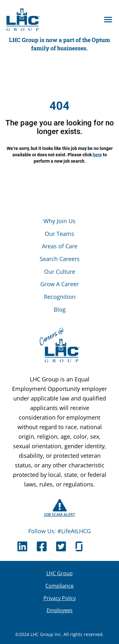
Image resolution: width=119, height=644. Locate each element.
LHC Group (60, 573)
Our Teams (60, 234)
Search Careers (60, 259)
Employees (60, 610)
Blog (60, 309)
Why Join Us (60, 221)
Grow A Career (60, 284)
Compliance (60, 586)
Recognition (60, 297)
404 (60, 106)
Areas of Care (60, 246)
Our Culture (60, 272)
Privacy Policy (60, 598)
